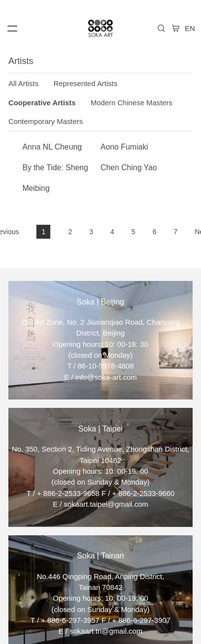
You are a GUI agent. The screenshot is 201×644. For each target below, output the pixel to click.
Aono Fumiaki (124, 147)
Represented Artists (86, 84)
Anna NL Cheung (52, 147)
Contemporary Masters (46, 122)
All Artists (23, 84)
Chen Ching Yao (129, 168)
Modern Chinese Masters (132, 103)
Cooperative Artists (42, 103)
